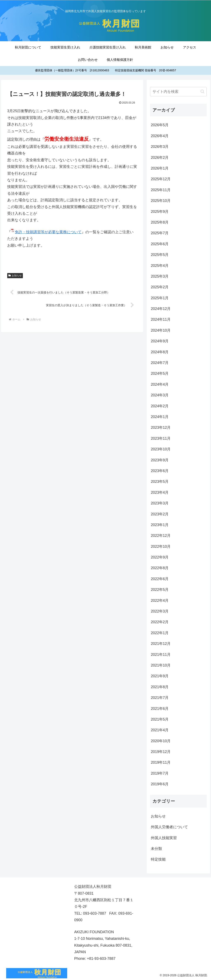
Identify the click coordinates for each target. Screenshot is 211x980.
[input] (178, 92)
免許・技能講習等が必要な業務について (48, 232)
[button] (202, 91)
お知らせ (15, 276)
